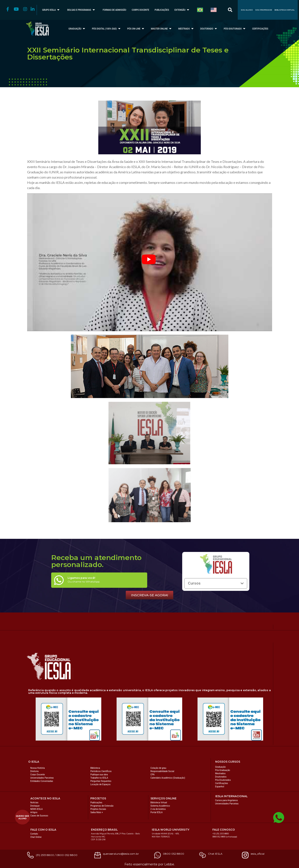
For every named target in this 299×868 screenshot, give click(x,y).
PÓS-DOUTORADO (235, 29)
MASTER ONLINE (162, 29)
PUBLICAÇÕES (162, 10)
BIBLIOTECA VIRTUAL (285, 10)
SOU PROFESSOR (264, 10)
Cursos (194, 583)
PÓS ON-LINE (136, 29)
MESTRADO (186, 29)
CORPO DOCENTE (140, 10)
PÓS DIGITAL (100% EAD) (107, 29)
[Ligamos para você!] (59, 580)
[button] (216, 583)
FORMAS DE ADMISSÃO (115, 10)
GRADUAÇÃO (77, 29)
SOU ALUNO (247, 10)
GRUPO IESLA (51, 10)
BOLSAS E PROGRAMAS (82, 10)
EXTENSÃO (182, 10)
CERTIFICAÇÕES (260, 29)
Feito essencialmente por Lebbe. (150, 864)
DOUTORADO (209, 29)
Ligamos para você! (81, 578)
